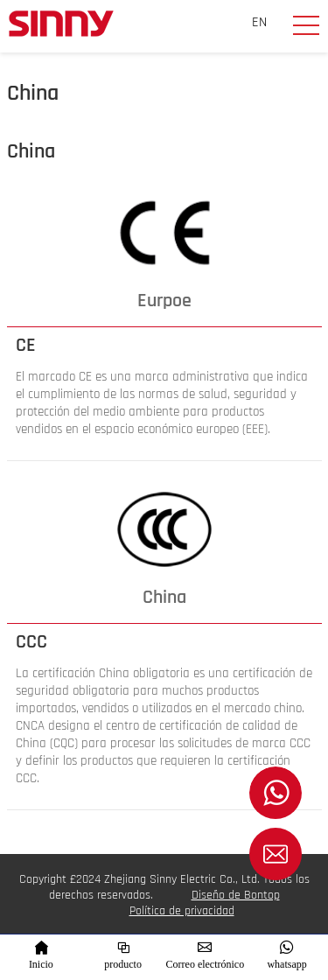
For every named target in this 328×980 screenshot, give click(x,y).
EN (259, 22)
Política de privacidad (182, 911)
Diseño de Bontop (236, 895)
